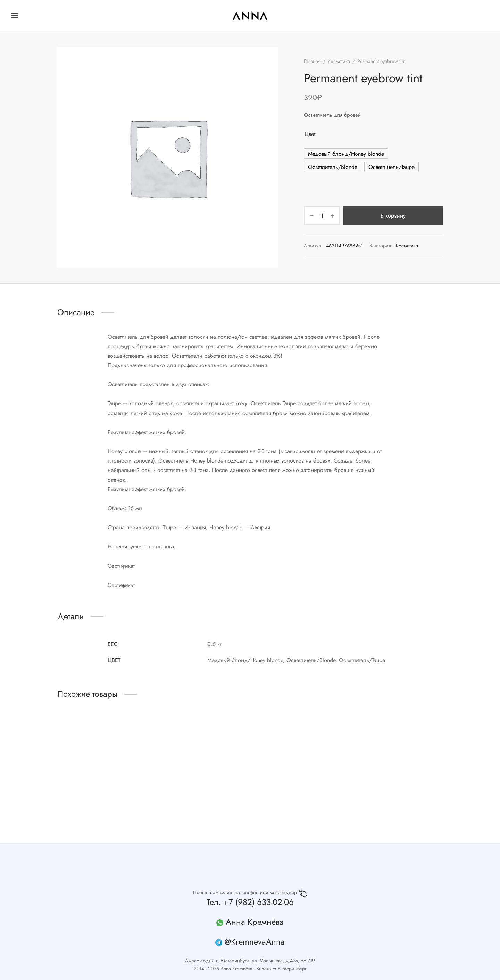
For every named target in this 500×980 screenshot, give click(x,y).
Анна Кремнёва (255, 922)
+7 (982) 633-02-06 (259, 902)
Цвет (310, 134)
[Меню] (15, 16)
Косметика (339, 61)
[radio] (346, 154)
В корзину (393, 216)
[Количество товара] (322, 216)
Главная (312, 61)
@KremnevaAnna (255, 942)
